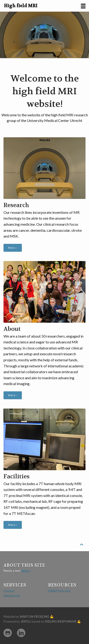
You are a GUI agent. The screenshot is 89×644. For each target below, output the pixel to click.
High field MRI (21, 6)
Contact (9, 591)
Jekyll (26, 621)
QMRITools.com (59, 591)
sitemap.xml (12, 595)
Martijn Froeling (35, 617)
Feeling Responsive (61, 621)
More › (13, 248)
